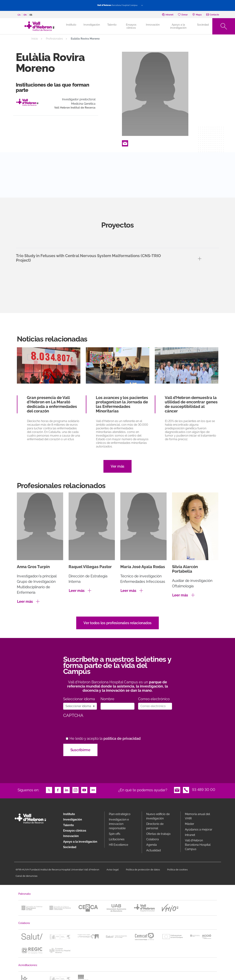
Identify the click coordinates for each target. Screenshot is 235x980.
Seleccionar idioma (79, 699)
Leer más (25, 601)
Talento (112, 25)
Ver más (117, 466)
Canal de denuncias (26, 876)
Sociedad (203, 25)
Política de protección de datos (143, 870)
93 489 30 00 (204, 790)
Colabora (153, 839)
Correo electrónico (154, 699)
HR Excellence (118, 845)
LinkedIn (67, 790)
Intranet (190, 835)
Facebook (58, 790)
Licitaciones (117, 839)
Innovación (153, 25)
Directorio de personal (155, 826)
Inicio (35, 39)
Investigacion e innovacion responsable (119, 824)
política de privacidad (122, 738)
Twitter (49, 790)
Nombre (107, 699)
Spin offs (115, 834)
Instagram (75, 790)
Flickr (93, 790)
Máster (190, 824)
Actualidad (154, 850)
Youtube (84, 790)
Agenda (152, 845)
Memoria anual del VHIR (197, 816)
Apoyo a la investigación (178, 26)
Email (125, 143)
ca (19, 15)
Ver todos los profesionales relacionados (117, 623)
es (31, 15)
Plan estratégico (120, 814)
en (25, 15)
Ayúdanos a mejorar (199, 829)
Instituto (69, 814)
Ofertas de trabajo (158, 834)
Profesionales (54, 39)
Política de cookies (177, 870)
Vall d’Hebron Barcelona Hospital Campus (198, 845)
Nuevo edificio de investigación (158, 816)
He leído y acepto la (105, 739)
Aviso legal (113, 870)
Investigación (92, 25)
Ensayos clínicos (131, 26)
